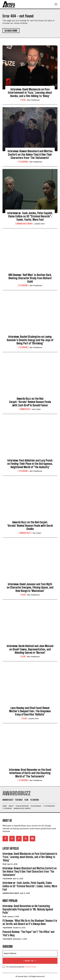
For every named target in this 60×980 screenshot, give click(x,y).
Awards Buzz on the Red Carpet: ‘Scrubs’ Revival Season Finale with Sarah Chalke (30, 526)
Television (23, 162)
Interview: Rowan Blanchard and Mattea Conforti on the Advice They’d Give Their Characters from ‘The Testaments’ (30, 154)
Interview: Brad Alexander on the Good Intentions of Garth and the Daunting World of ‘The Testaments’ (30, 773)
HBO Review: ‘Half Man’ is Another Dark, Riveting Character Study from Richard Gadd (30, 278)
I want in (30, 961)
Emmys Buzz (25, 409)
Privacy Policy (30, 967)
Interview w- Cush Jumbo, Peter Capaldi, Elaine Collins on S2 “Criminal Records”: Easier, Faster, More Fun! (30, 216)
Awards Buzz (25, 533)
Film (23, 100)
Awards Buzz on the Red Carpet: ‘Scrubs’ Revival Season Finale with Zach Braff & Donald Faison (30, 402)
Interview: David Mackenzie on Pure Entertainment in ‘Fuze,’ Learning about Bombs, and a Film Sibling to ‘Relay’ (30, 93)
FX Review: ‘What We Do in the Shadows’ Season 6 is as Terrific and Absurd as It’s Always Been (30, 922)
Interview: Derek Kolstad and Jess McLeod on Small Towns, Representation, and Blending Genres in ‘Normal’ (30, 649)
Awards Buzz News (24, 224)
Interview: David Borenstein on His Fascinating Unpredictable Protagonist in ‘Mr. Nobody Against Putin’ (28, 909)
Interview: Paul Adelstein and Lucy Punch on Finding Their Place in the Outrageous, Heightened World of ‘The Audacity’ (30, 464)
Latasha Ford (39, 224)
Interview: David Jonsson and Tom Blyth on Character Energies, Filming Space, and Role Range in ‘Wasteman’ (30, 587)
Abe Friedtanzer (33, 100)
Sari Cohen (36, 409)
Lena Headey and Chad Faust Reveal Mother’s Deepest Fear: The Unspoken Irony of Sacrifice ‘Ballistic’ (30, 711)
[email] (30, 953)
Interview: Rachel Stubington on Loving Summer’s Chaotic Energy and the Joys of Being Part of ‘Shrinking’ (30, 340)
